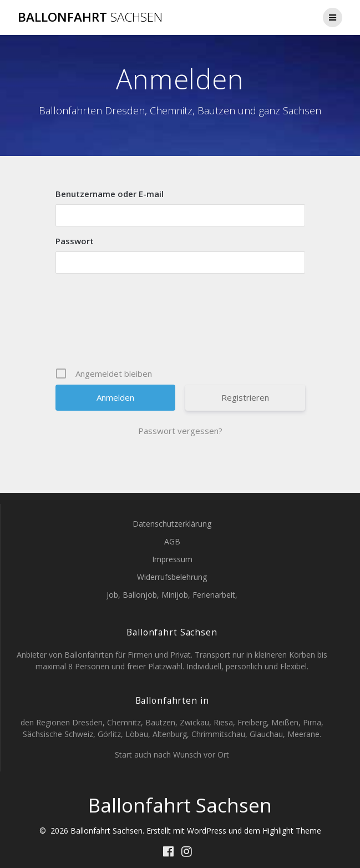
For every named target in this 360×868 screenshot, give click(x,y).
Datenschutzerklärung (172, 524)
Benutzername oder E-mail (110, 194)
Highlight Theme (292, 831)
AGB (172, 541)
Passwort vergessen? (180, 431)
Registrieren (245, 397)
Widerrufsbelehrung (172, 577)
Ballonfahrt (90, 17)
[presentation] (181, 320)
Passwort (75, 241)
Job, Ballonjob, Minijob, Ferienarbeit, (172, 595)
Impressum (172, 559)
